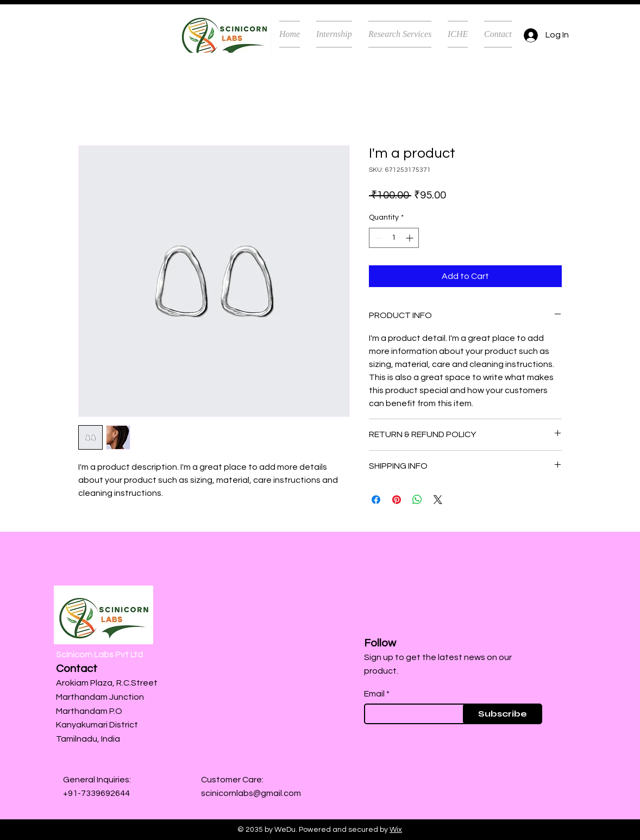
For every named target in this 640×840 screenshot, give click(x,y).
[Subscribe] (503, 714)
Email (374, 694)
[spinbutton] (394, 238)
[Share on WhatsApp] (417, 500)
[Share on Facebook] (376, 500)
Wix (396, 830)
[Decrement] (377, 238)
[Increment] (410, 238)
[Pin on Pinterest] (397, 500)
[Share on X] (438, 500)
